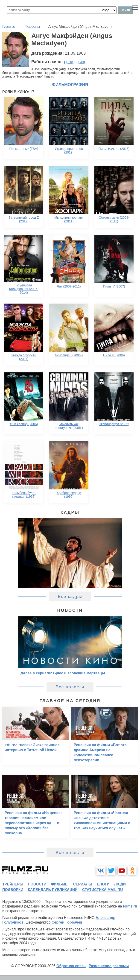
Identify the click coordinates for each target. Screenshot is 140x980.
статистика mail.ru (103, 890)
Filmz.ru (130, 906)
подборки (13, 890)
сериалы (83, 884)
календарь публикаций (53, 890)
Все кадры (70, 597)
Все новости (70, 687)
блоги (103, 884)
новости (37, 884)
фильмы (60, 884)
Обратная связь (71, 966)
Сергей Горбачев (67, 922)
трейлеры (13, 884)
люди (120, 884)
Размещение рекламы (109, 966)
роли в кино (75, 62)
